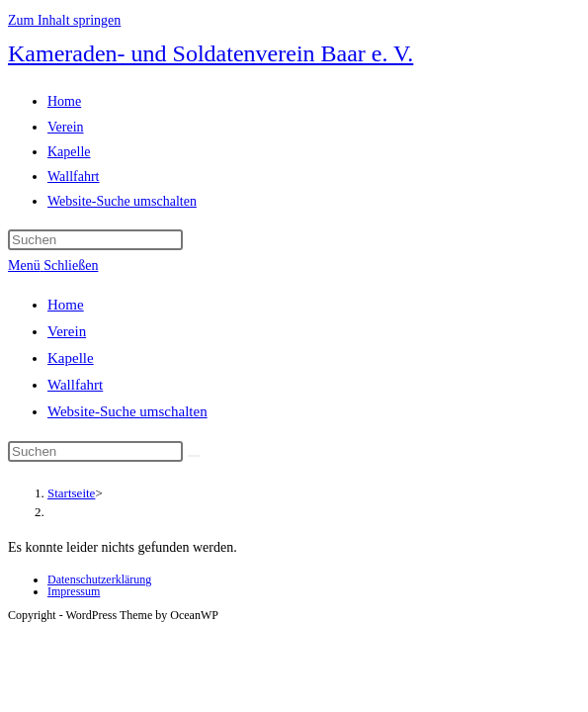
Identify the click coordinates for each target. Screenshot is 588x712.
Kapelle (71, 358)
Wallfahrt (75, 385)
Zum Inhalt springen (64, 20)
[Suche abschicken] (194, 456)
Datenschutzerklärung (99, 579)
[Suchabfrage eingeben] (95, 240)
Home (66, 305)
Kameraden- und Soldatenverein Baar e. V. (210, 53)
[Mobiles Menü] (53, 266)
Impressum (74, 591)
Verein (67, 331)
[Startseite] (71, 493)
